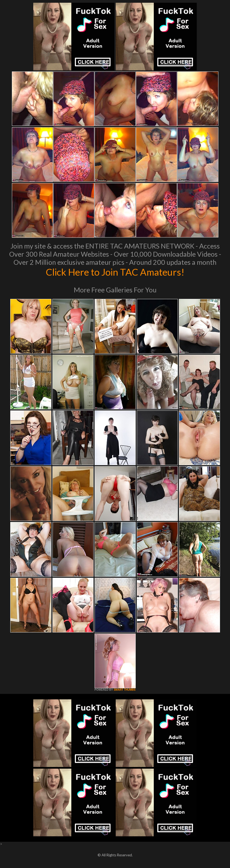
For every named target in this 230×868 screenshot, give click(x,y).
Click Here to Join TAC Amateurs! (115, 272)
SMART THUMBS (124, 690)
